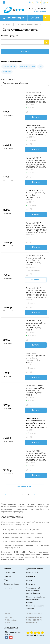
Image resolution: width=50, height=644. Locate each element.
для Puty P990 (9, 66)
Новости (8, 588)
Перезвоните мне (39, 11)
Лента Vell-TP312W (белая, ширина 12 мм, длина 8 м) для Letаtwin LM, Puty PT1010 (36, 390)
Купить (36, 117)
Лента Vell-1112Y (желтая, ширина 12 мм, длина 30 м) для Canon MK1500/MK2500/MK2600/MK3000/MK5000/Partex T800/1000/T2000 (36, 458)
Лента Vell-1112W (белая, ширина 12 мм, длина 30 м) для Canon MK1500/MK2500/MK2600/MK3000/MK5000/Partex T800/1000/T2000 (36, 132)
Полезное (31, 576)
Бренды (7, 576)
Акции (29, 580)
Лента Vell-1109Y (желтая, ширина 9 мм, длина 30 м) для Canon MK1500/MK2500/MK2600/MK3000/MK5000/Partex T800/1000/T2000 (36, 295)
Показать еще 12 (25, 487)
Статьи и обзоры (12, 584)
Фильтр (25, 51)
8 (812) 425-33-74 (34, 620)
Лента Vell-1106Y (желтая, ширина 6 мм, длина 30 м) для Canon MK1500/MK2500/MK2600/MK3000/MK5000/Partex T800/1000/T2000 (36, 165)
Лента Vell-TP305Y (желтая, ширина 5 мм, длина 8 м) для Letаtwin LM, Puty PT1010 (36, 358)
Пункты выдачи (33, 573)
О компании (9, 573)
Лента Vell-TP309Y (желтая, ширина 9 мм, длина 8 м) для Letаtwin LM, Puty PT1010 (36, 325)
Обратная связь (11, 627)
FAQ (6, 580)
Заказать (36, 280)
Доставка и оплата (35, 569)
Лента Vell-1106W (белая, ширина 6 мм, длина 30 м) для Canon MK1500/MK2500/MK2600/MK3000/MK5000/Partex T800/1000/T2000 (36, 100)
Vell (40, 66)
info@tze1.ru (32, 623)
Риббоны (7, 72)
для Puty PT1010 (27, 66)
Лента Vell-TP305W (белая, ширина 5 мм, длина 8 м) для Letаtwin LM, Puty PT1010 (35, 260)
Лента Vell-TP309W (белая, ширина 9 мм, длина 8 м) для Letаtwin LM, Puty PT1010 (35, 195)
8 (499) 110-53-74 (38, 9)
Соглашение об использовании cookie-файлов (33, 590)
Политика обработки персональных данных (36, 599)
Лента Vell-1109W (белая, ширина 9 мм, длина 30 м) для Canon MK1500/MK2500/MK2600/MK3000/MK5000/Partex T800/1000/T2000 (36, 230)
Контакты (31, 584)
